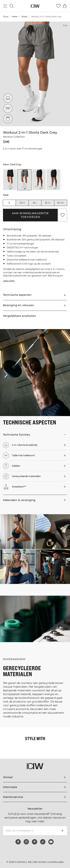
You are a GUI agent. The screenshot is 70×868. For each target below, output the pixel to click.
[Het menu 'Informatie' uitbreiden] (35, 787)
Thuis (6, 17)
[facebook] (18, 842)
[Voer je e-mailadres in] (30, 831)
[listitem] (10, 180)
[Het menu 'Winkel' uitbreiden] (35, 777)
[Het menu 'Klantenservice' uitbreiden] (35, 797)
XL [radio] (48, 203)
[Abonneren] (62, 831)
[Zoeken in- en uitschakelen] (12, 6)
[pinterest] (35, 842)
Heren (15, 17)
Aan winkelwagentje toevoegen (30, 215)
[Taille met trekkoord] (8, 108)
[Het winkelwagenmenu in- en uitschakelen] (65, 6)
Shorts (24, 17)
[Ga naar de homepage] (35, 6)
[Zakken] (8, 119)
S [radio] (9, 203)
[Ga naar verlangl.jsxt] (58, 6)
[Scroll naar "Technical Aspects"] (35, 295)
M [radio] (22, 203)
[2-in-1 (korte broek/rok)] (9, 97)
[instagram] (26, 842)
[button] (35, 305)
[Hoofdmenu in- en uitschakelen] (5, 6)
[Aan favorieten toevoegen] (63, 215)
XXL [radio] (61, 203)
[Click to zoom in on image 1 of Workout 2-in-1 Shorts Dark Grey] (35, 74)
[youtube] (51, 842)
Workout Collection (14, 137)
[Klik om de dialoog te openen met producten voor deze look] (17, 532)
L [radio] (35, 203)
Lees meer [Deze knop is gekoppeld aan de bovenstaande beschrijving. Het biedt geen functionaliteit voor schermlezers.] (9, 281)
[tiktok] (43, 842)
